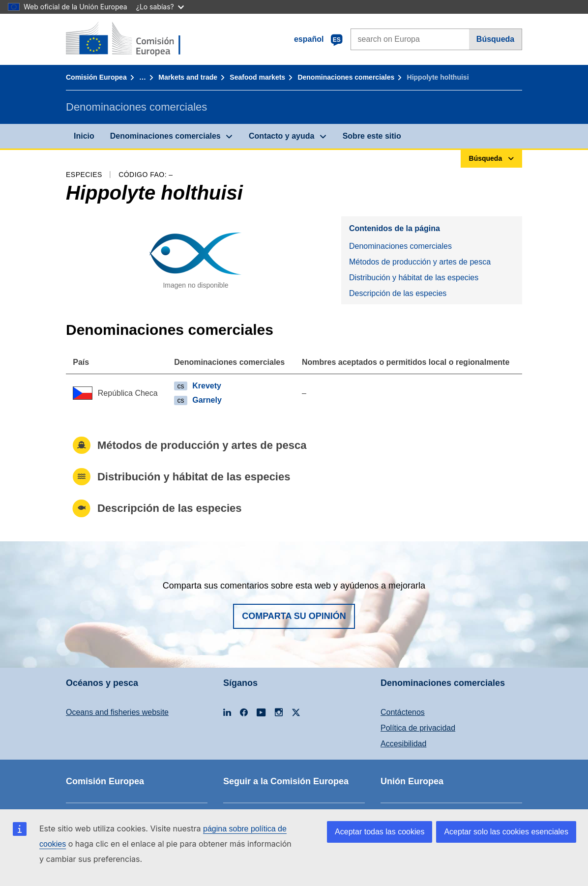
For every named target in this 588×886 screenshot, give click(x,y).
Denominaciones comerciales (346, 77)
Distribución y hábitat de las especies (414, 278)
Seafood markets (257, 77)
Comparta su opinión (294, 616)
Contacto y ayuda (281, 136)
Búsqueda (495, 39)
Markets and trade (188, 77)
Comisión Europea (96, 77)
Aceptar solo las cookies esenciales (506, 832)
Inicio (84, 136)
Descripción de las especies (398, 293)
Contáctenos (403, 712)
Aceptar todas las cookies (380, 832)
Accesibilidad (403, 744)
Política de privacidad (418, 728)
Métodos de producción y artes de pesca (420, 262)
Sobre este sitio (372, 136)
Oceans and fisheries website (117, 712)
